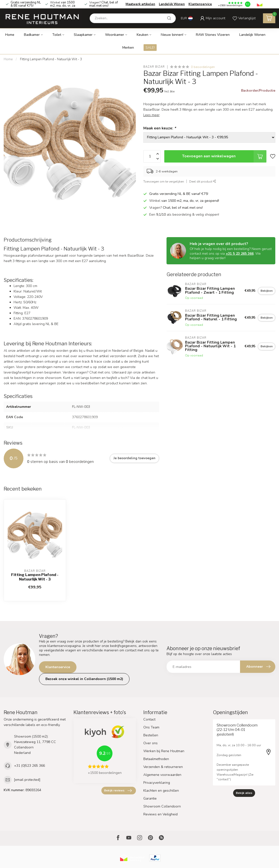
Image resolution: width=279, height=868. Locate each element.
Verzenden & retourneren (163, 767)
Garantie (150, 798)
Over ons (150, 743)
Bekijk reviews (118, 791)
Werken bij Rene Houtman (164, 751)
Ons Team (151, 727)
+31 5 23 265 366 (240, 254)
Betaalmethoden (156, 759)
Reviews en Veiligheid (160, 814)
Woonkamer (115, 35)
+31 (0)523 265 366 (29, 766)
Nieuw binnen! (172, 35)
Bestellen (151, 735)
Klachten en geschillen (161, 791)
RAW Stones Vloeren (213, 35)
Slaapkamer (83, 35)
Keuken (142, 35)
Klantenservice (200, 4)
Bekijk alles (244, 793)
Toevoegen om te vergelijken (164, 181)
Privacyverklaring (157, 783)
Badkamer (32, 35)
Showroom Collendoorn (162, 806)
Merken (128, 48)
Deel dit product (203, 181)
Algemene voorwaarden (162, 775)
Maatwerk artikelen (140, 4)
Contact (149, 719)
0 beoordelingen (203, 67)
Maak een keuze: (160, 128)
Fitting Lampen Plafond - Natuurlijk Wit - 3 (51, 59)
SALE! (150, 48)
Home (10, 35)
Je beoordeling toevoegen (134, 458)
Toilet (57, 35)
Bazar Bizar (154, 67)
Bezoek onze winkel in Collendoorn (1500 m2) (84, 679)
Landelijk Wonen (172, 4)
